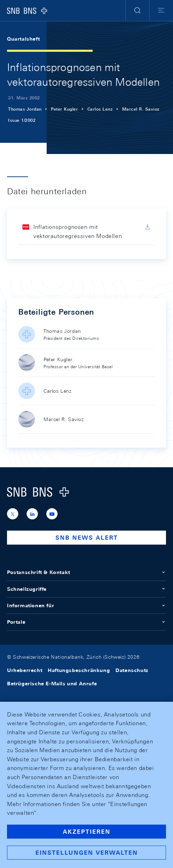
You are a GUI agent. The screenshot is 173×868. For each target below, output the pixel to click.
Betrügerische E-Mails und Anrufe (52, 684)
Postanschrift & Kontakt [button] (86, 572)
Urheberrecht (25, 670)
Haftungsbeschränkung (79, 670)
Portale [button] (86, 622)
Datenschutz (132, 670)
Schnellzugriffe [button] (86, 589)
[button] (137, 10)
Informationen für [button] (86, 605)
